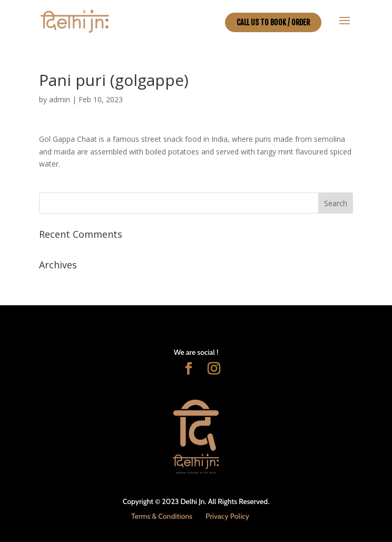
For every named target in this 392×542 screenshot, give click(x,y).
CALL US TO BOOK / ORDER (273, 22)
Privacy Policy (227, 516)
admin (60, 99)
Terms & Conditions (162, 516)
